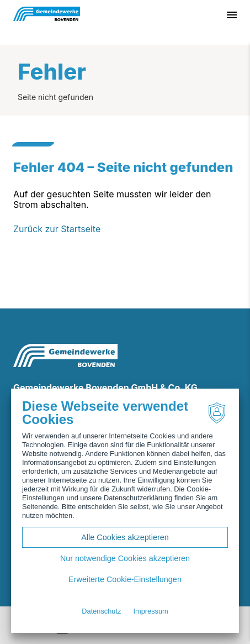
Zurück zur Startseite (57, 229)
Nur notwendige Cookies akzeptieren (125, 558)
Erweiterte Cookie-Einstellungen (125, 579)
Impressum (150, 611)
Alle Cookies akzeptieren (125, 537)
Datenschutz (101, 611)
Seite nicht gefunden (55, 97)
